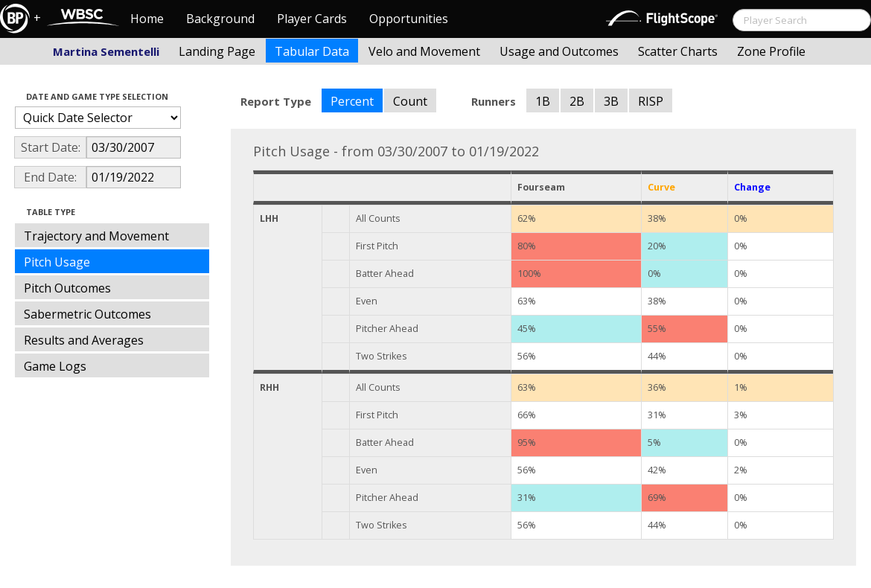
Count (410, 101)
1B (543, 101)
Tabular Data (312, 51)
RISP (651, 101)
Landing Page (217, 51)
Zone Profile (771, 51)
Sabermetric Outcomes (87, 314)
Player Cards (312, 19)
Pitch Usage (57, 262)
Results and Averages (84, 340)
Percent (352, 101)
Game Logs (55, 366)
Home (147, 19)
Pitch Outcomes (67, 288)
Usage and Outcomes (559, 51)
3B (611, 101)
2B (577, 101)
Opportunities (409, 19)
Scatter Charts (678, 51)
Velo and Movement (424, 51)
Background (220, 19)
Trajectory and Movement (96, 236)
